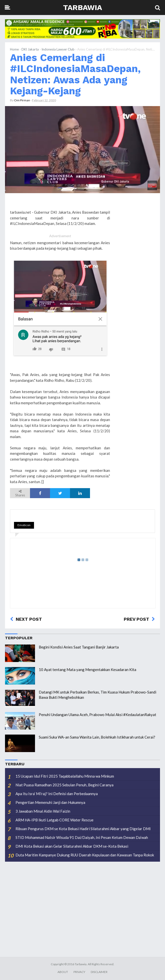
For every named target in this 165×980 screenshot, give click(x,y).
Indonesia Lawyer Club (58, 49)
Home (14, 49)
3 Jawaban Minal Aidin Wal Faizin (43, 811)
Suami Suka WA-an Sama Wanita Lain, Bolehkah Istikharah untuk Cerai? (97, 737)
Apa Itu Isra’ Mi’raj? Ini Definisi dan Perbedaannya (57, 794)
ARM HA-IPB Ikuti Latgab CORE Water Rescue (54, 820)
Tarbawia (82, 7)
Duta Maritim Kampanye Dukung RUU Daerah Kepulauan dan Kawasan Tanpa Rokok (85, 855)
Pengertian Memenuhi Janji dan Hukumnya (50, 802)
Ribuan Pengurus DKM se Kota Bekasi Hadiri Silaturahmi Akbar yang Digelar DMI (83, 829)
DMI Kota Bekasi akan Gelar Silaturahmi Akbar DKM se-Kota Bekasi (72, 846)
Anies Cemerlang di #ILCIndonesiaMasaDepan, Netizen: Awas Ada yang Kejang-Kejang (75, 74)
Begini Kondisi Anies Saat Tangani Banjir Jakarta (79, 647)
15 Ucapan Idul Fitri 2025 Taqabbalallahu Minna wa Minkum (65, 776)
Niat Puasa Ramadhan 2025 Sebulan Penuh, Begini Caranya (64, 785)
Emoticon (24, 525)
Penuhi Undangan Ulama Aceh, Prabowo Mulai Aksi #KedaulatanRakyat (97, 715)
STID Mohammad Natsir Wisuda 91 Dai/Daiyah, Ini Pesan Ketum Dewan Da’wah (82, 837)
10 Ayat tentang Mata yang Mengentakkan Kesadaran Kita (87, 670)
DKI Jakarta (30, 49)
